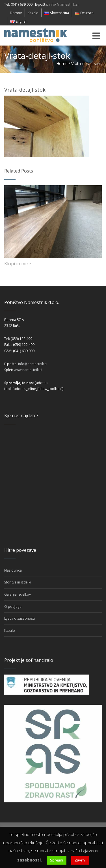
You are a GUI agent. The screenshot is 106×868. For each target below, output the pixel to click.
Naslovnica (13, 570)
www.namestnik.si (28, 370)
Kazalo (10, 631)
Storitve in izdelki (18, 582)
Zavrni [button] (80, 860)
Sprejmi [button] (57, 860)
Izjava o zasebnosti (20, 618)
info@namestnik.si (64, 4)
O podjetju (13, 607)
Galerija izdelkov (18, 594)
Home (62, 63)
